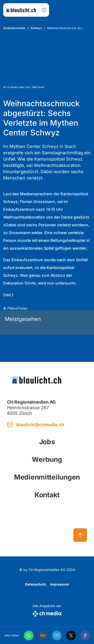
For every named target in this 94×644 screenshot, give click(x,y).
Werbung (47, 459)
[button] (43, 636)
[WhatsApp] (29, 636)
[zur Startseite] (21, 10)
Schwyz (36, 28)
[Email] (57, 636)
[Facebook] (85, 636)
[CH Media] (47, 613)
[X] (71, 636)
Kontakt (47, 495)
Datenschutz (36, 584)
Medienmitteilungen (47, 477)
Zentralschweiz (14, 28)
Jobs (47, 442)
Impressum (60, 584)
